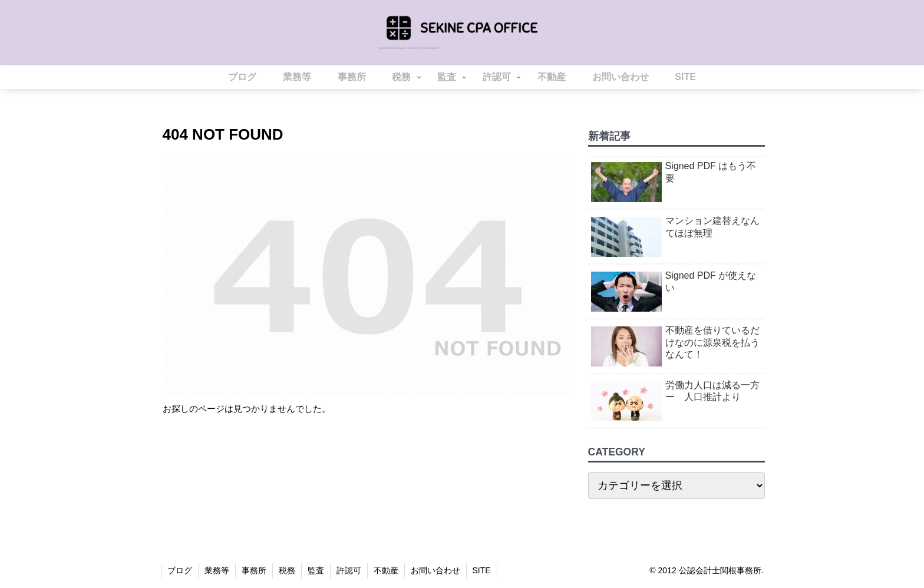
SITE (482, 570)
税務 (287, 570)
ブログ (180, 570)
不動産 (386, 570)
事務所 (254, 570)
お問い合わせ (435, 570)
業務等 (217, 570)
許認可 (349, 570)
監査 (316, 570)
